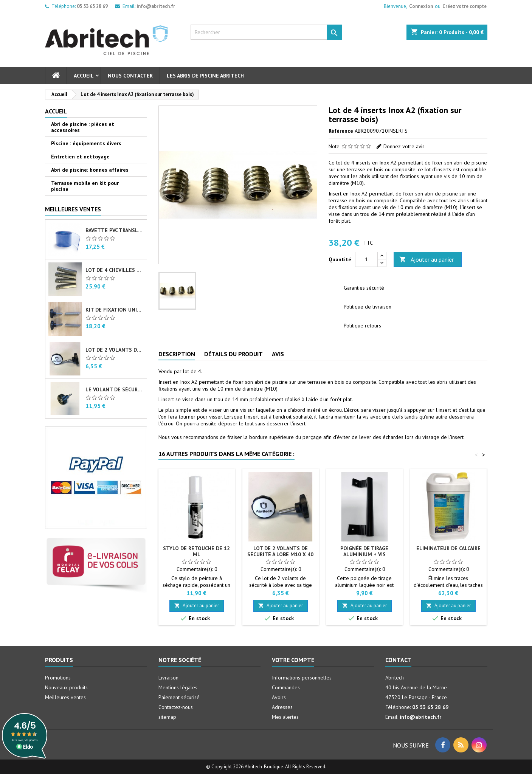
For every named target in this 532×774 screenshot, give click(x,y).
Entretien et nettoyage (80, 157)
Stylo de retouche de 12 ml (196, 551)
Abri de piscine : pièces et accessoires (83, 127)
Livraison (168, 678)
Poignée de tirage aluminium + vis (364, 551)
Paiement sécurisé (179, 697)
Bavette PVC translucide (115, 230)
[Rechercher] (266, 32)
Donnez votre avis (404, 146)
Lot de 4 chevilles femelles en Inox (115, 270)
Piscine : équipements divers (86, 143)
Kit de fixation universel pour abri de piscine (115, 310)
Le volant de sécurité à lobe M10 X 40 (115, 389)
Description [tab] (177, 354)
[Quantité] (366, 259)
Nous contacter (130, 76)
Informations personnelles (302, 678)
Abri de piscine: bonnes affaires (90, 170)
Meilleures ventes (65, 697)
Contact (398, 660)
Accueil (84, 76)
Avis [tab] (278, 354)
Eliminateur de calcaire (448, 548)
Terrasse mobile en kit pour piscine (85, 186)
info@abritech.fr (156, 6)
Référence (341, 131)
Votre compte (293, 660)
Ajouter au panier (427, 260)
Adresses (282, 707)
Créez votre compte (465, 6)
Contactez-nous (176, 707)
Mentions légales (178, 687)
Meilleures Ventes (73, 209)
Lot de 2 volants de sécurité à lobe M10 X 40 (115, 350)
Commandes (286, 687)
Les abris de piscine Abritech (205, 76)
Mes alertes (285, 717)
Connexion (421, 6)
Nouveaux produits (66, 687)
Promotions (58, 678)
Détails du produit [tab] (233, 354)
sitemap (167, 717)
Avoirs (279, 697)
